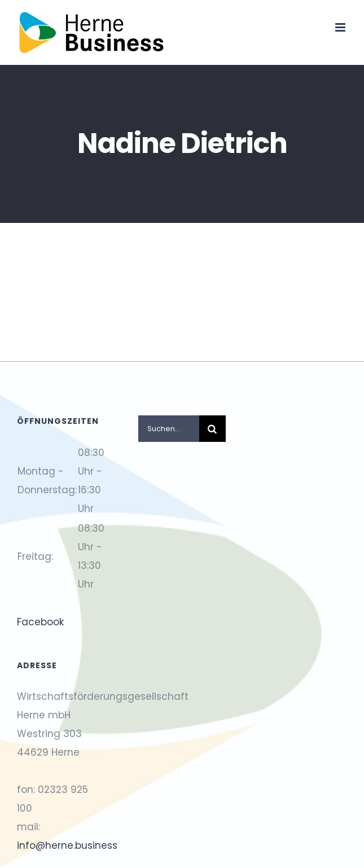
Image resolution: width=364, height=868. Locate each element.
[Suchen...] (169, 429)
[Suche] (212, 429)
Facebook (40, 622)
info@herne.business (67, 845)
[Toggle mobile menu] (341, 27)
